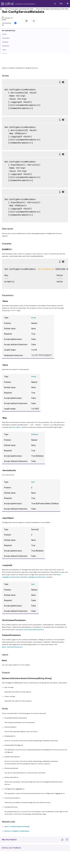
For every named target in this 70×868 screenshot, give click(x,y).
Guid (33, 482)
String (34, 318)
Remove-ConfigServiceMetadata (17, 831)
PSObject (35, 434)
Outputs (6, 53)
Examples (7, 42)
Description (7, 38)
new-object (17, 427)
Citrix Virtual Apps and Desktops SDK (19, 9)
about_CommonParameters (12, 647)
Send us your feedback (11, 848)
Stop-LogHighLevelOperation (35, 577)
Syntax (6, 34)
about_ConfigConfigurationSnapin (17, 826)
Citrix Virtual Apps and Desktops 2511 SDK (52, 9)
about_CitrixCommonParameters (32, 630)
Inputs (6, 50)
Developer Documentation (21, 4)
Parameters (7, 46)
